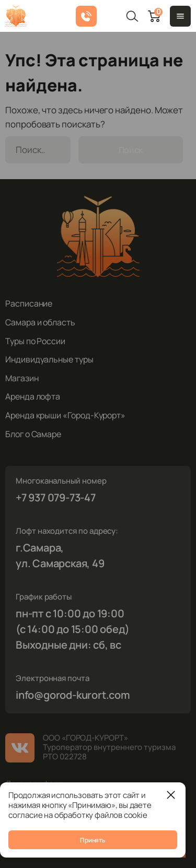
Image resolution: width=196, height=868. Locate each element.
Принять (93, 840)
